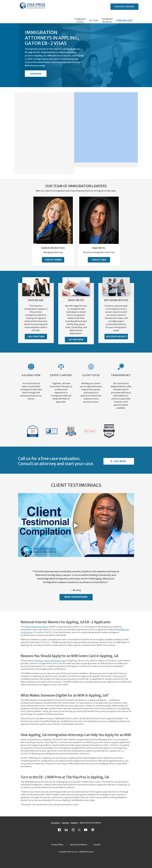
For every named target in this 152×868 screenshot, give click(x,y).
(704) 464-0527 (124, 20)
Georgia (65, 823)
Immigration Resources (107, 20)
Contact (97, 845)
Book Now (36, 74)
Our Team (94, 20)
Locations (55, 823)
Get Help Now (76, 340)
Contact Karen (53, 260)
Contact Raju (99, 260)
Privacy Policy (57, 845)
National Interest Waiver (37, 627)
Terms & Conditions (78, 845)
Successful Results (116, 337)
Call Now (119, 461)
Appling (74, 823)
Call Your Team (36, 337)
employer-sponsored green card (50, 661)
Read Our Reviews (76, 597)
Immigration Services (80, 20)
